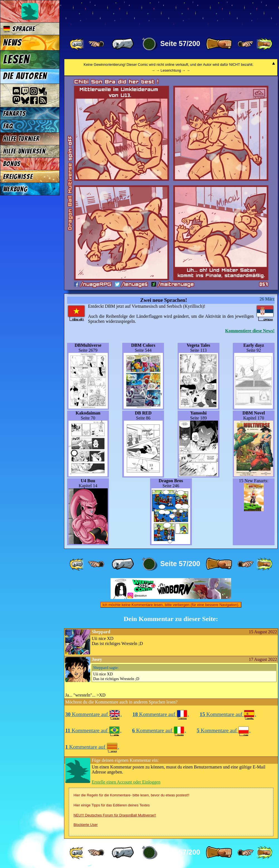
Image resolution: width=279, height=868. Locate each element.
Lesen (16, 59)
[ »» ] (264, 44)
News (12, 43)
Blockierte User (86, 825)
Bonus (12, 164)
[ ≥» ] (246, 44)
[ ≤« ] (96, 44)
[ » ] (219, 44)
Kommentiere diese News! (250, 331)
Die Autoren (25, 76)
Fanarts (14, 114)
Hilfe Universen (24, 151)
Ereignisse (18, 177)
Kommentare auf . (93, 714)
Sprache (19, 29)
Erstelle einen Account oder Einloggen (126, 782)
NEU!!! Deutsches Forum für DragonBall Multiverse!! (115, 815)
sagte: (106, 668)
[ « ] (123, 44)
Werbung (15, 189)
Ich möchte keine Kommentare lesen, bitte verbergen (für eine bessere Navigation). (171, 605)
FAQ (8, 126)
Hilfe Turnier (21, 139)
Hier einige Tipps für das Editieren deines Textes (112, 805)
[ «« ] (77, 44)
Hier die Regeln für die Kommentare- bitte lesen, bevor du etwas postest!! (131, 795)
